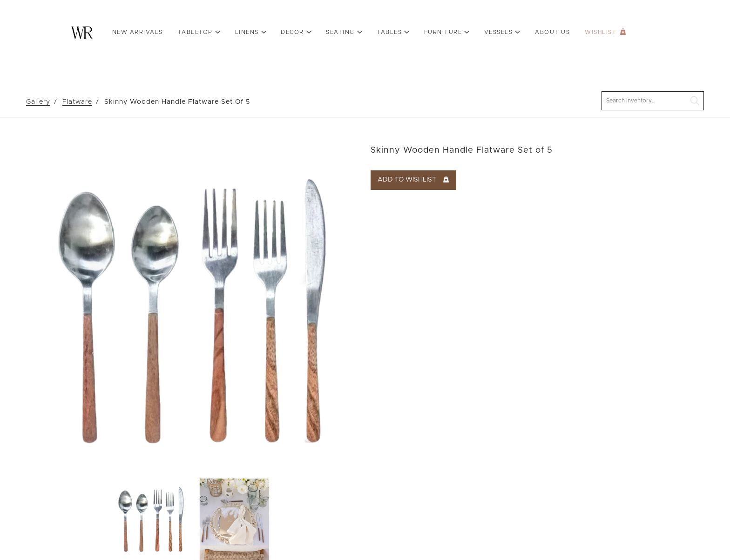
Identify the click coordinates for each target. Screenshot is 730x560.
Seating (340, 32)
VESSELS (499, 32)
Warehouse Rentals (82, 33)
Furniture (443, 32)
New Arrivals (138, 32)
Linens (247, 32)
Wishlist (601, 32)
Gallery (38, 102)
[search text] (653, 101)
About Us (552, 32)
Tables (389, 32)
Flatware (77, 102)
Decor (292, 32)
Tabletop (195, 32)
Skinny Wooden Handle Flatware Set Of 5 (177, 102)
